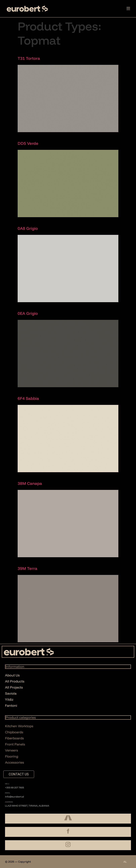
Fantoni (11, 705)
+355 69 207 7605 (15, 788)
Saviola (11, 693)
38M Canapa (30, 483)
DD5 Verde (28, 143)
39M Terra (27, 568)
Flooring (12, 756)
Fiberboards (14, 738)
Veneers (12, 750)
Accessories (15, 762)
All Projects (14, 687)
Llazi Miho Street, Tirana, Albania (27, 806)
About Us (12, 675)
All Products (15, 681)
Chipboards (14, 732)
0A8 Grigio (28, 228)
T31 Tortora (29, 58)
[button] (128, 9)
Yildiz (9, 699)
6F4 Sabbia (28, 398)
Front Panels (15, 744)
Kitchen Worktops (19, 726)
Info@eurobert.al (14, 797)
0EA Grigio (28, 313)
